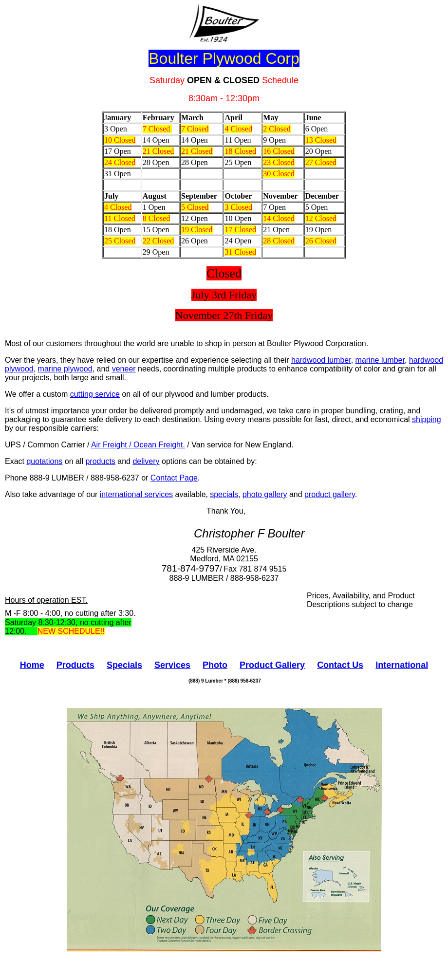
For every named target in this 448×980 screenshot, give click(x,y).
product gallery (330, 494)
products (100, 461)
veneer (124, 369)
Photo (215, 665)
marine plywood (65, 369)
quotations (44, 461)
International (402, 665)
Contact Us (340, 665)
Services (172, 665)
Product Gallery (272, 665)
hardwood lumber (321, 360)
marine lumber (380, 360)
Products (75, 665)
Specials (124, 665)
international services (136, 494)
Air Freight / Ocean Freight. (138, 445)
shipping (427, 419)
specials (224, 494)
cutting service (95, 394)
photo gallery (265, 494)
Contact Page (174, 478)
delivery (146, 461)
